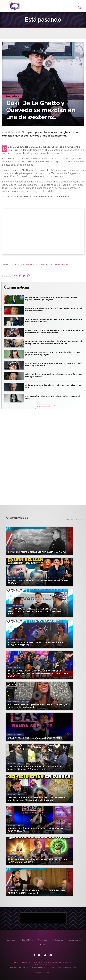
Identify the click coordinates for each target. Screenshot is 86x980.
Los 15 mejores (75, 940)
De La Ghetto (28, 264)
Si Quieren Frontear (60, 264)
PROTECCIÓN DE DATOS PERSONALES (30, 962)
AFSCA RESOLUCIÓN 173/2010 (43, 965)
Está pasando (58, 940)
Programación (11, 940)
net (47, 973)
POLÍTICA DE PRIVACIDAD (59, 962)
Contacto (43, 945)
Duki (15, 264)
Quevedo (42, 264)
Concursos (43, 940)
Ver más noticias (45, 407)
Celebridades (27, 940)
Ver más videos (74, 519)
